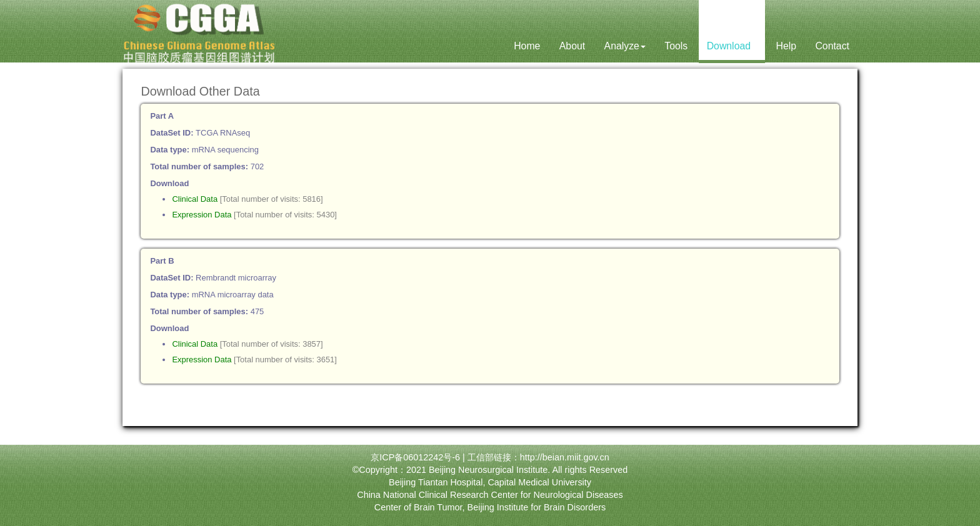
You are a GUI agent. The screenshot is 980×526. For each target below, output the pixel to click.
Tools (676, 46)
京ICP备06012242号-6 (415, 457)
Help (786, 46)
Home (527, 46)
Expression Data (202, 215)
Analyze (625, 46)
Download (732, 46)
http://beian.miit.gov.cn (565, 457)
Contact (832, 46)
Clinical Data (195, 199)
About (572, 46)
